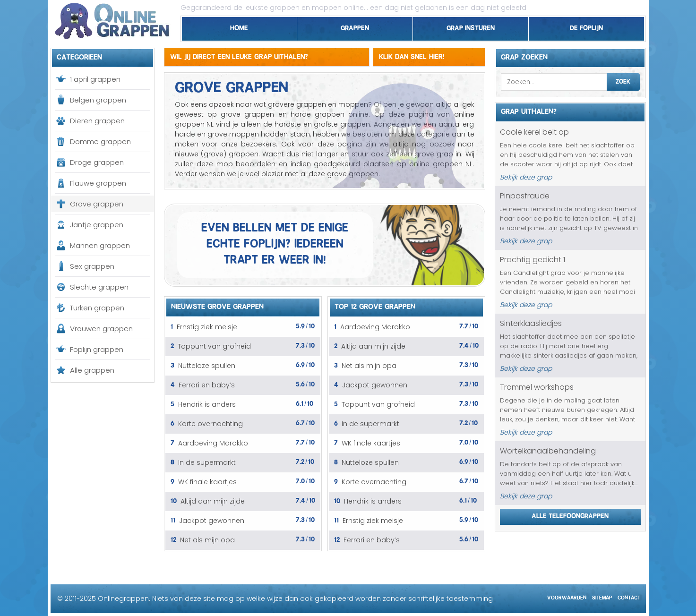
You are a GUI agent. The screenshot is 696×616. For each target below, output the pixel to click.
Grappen (355, 26)
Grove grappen (97, 204)
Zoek (623, 80)
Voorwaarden (567, 596)
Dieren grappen (97, 121)
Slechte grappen (99, 287)
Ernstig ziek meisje (207, 327)
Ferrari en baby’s (207, 385)
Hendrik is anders (207, 404)
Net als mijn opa (207, 540)
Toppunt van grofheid (214, 346)
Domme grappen (100, 141)
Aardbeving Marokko (213, 443)
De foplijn (586, 26)
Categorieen (79, 56)
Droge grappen (97, 162)
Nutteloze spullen (207, 366)
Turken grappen (97, 308)
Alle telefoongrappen (570, 514)
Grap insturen (471, 26)
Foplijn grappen (97, 349)
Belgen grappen (98, 100)
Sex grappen (92, 266)
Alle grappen (92, 370)
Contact (629, 596)
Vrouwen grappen (101, 329)
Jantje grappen (97, 225)
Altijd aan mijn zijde (213, 501)
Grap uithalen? (529, 110)
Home (239, 26)
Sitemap (602, 596)
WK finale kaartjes (207, 482)
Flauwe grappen (98, 183)
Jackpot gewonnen (212, 521)
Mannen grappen (100, 245)
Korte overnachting (211, 424)
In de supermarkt (207, 462)
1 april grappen (95, 79)
